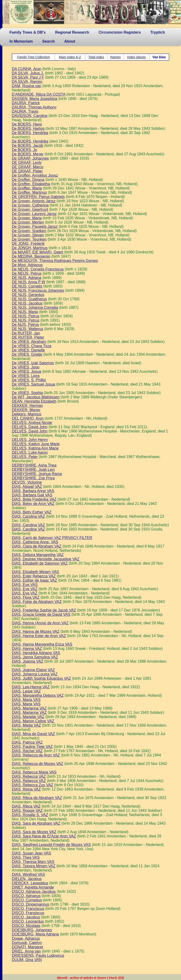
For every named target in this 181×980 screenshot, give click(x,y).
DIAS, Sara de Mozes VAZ (34, 832)
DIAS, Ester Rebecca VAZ (34, 576)
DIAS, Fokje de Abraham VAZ (37, 602)
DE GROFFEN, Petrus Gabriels (38, 197)
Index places (136, 57)
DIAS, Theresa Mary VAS (33, 862)
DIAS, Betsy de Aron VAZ (33, 504)
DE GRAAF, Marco (28, 167)
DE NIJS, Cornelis (27, 286)
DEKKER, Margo (26, 410)
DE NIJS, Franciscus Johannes (38, 290)
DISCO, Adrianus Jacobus (34, 892)
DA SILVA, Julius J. (28, 73)
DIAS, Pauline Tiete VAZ (32, 747)
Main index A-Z (70, 57)
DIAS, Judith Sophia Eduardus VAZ (41, 678)
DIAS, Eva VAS (25, 585)
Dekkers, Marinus (26, 414)
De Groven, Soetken (29, 231)
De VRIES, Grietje (27, 354)
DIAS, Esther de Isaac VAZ (34, 580)
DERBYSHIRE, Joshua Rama (37, 474)
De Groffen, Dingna (28, 180)
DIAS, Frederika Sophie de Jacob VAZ (44, 610)
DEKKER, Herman (27, 406)
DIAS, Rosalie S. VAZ (30, 815)
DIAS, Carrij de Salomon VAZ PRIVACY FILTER (52, 538)
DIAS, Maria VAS (26, 700)
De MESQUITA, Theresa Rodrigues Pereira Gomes (55, 261)
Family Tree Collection (33, 57)
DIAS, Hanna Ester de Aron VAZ (39, 636)
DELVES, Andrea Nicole (32, 423)
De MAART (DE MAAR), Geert (37, 252)
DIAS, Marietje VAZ (28, 717)
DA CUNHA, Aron (26, 69)
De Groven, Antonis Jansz (34, 201)
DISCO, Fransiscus (28, 913)
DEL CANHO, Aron (28, 418)
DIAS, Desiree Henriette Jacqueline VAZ (46, 559)
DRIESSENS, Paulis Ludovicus (38, 955)
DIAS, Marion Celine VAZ (33, 721)
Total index (96, 57)
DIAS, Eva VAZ (25, 589)
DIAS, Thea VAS (26, 857)
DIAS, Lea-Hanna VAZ (31, 687)
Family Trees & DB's (28, 32)
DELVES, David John (30, 427)
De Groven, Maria (27, 218)
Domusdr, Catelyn (27, 943)
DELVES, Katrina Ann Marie (35, 448)
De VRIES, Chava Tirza (32, 346)
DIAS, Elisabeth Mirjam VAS (35, 572)
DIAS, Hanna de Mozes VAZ (36, 632)
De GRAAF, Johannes (30, 158)
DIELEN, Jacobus (27, 879)
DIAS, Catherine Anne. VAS (35, 542)
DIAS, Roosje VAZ (27, 811)
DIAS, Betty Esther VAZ (32, 512)
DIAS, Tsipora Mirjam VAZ (34, 866)
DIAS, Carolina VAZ (28, 516)
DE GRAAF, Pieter (27, 171)
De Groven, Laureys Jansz (34, 214)
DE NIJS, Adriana (27, 278)
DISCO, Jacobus (26, 917)
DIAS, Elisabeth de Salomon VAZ (40, 563)
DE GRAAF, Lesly (27, 163)
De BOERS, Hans (27, 124)
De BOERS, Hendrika (30, 133)
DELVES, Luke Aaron (30, 452)
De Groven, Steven (28, 235)
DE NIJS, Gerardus (28, 295)
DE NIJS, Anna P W (28, 282)
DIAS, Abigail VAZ (27, 487)
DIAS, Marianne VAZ (29, 713)
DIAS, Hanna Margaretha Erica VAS (42, 644)
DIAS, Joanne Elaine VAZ (33, 670)
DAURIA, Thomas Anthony (34, 107)
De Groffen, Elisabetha (31, 184)
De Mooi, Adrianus (27, 265)
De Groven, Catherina (30, 205)
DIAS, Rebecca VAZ (29, 776)
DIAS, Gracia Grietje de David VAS (41, 614)
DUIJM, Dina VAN (27, 960)
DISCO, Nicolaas (26, 926)
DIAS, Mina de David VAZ (33, 734)
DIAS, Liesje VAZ (26, 691)
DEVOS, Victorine (27, 482)
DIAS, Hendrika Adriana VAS (36, 653)
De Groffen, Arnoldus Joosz (35, 175)
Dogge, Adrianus (26, 938)
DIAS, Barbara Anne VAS (33, 491)
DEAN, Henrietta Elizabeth (34, 401)
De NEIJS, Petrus (27, 273)
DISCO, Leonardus (28, 921)
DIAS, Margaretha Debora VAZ (38, 695)
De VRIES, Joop (26, 367)
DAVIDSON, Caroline (30, 116)
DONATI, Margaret (27, 947)
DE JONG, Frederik (28, 244)
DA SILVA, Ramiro (27, 82)
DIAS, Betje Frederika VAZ (34, 499)
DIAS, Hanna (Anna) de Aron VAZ (40, 623)
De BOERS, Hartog (28, 128)
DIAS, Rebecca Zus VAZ (32, 785)
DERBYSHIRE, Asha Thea (34, 465)
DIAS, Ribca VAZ (26, 806)
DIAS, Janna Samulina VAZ (35, 657)
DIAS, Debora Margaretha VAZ (38, 555)
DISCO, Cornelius (27, 900)
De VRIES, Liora (26, 376)
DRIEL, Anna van (26, 951)
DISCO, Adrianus (26, 896)
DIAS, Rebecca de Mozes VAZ (38, 764)
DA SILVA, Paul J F (28, 77)
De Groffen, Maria (27, 188)
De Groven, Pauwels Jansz (35, 227)
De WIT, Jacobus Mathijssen (36, 397)
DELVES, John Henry (30, 440)
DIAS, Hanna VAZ (27, 649)
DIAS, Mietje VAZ (26, 725)
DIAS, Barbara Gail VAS (32, 495)
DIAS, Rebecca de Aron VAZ (36, 755)
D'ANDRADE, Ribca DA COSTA (39, 94)
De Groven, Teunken (29, 239)
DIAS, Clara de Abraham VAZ (37, 546)
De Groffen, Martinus (29, 192)
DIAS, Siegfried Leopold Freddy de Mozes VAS (51, 845)
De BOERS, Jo (24, 150)
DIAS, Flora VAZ (26, 597)
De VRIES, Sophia (27, 393)
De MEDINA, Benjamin (31, 256)
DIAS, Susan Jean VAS (31, 853)
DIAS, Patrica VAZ (27, 742)
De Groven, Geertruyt (30, 209)
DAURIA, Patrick (26, 103)
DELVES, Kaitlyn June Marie (36, 444)
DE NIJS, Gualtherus (29, 299)
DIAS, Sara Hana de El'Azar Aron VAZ (44, 836)
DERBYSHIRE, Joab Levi (33, 470)
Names (116, 57)
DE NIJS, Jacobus (27, 303)
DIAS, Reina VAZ (26, 789)
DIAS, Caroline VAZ (28, 529)
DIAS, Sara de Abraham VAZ (36, 823)
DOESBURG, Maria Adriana (35, 934)
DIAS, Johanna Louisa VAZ (35, 674)
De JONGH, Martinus (30, 248)
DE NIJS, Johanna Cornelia (35, 308)
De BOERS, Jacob (28, 146)
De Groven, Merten (28, 222)
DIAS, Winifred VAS (28, 874)
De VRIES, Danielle (28, 350)
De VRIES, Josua (27, 371)
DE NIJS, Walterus (28, 329)
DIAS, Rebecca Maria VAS (34, 772)
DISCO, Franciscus (28, 909)
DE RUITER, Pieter (28, 337)
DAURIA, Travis (25, 111)
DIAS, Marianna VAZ (29, 708)
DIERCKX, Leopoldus (30, 883)
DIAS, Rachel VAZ (27, 751)
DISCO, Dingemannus (30, 904)
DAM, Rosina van (27, 86)
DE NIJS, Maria (25, 312)
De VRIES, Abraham (29, 342)
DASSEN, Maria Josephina (34, 99)
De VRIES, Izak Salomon (33, 363)
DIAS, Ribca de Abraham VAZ (37, 798)
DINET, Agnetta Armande (33, 887)
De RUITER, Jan (26, 333)
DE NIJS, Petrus (26, 316)
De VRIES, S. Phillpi (29, 380)
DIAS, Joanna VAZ (28, 661)
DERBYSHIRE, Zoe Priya (33, 478)
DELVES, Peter (25, 457)
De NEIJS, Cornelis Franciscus (38, 269)
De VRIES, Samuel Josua (33, 384)
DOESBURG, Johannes (32, 930)
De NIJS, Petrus (25, 325)
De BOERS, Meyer (28, 154)
